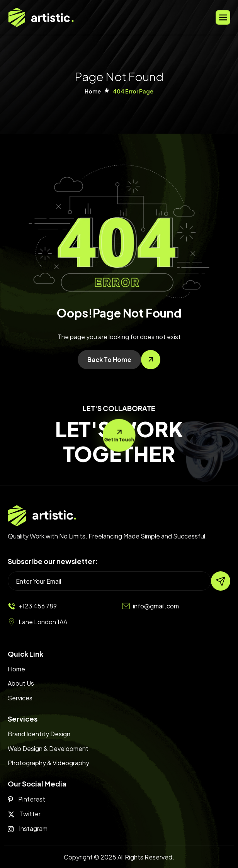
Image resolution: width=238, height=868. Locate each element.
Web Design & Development (48, 748)
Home (16, 669)
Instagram (28, 829)
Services (20, 698)
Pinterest (26, 799)
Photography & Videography (48, 763)
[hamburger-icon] (223, 17)
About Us (21, 683)
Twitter (24, 814)
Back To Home (109, 359)
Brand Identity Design (39, 734)
